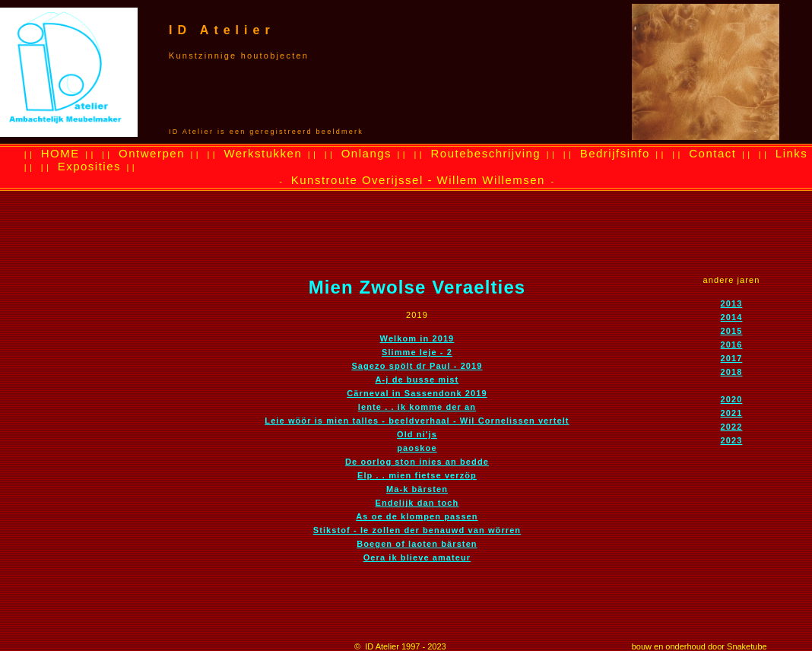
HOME (60, 153)
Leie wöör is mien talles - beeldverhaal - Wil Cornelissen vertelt (417, 421)
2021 (732, 413)
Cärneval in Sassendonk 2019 (417, 393)
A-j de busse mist (417, 379)
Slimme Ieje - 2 (417, 352)
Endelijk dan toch (417, 503)
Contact (712, 153)
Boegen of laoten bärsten (417, 544)
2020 (732, 399)
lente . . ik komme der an (417, 407)
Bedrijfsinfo (615, 153)
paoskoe (417, 448)
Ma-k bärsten (417, 489)
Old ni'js (417, 434)
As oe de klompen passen (417, 516)
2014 (732, 317)
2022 (732, 427)
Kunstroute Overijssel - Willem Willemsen (418, 180)
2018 (732, 372)
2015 (732, 331)
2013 (732, 303)
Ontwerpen (152, 153)
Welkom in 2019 (417, 338)
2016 (732, 345)
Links (792, 153)
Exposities (89, 166)
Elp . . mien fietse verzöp (417, 475)
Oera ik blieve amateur (417, 557)
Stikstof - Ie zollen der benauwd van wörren (417, 530)
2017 (732, 358)
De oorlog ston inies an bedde (417, 462)
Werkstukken (263, 153)
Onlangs (366, 153)
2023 (732, 440)
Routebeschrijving (485, 153)
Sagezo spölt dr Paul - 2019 (417, 366)
